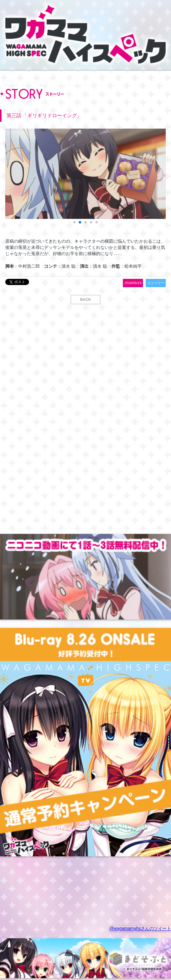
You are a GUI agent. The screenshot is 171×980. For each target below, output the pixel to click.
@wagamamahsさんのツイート (140, 928)
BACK (86, 300)
